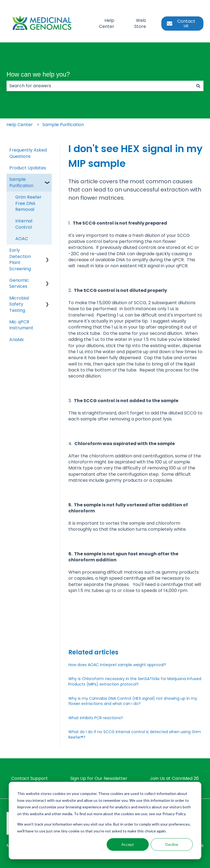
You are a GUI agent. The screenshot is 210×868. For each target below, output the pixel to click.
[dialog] (105, 821)
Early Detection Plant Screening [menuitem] (20, 259)
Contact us (181, 23)
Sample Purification (63, 125)
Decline (172, 844)
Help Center (107, 24)
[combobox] (100, 86)
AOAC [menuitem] (22, 239)
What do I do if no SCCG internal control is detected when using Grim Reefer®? (135, 735)
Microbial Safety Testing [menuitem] (19, 304)
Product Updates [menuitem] (28, 168)
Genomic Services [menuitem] (19, 283)
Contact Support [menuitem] (30, 778)
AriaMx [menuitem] (17, 340)
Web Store (140, 24)
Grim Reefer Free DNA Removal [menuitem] (28, 203)
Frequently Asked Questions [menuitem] (28, 153)
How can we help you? (38, 74)
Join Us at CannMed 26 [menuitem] (174, 778)
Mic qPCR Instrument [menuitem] (21, 325)
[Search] (198, 86)
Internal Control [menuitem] (24, 224)
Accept (128, 844)
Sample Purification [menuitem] (21, 182)
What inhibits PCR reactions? (96, 718)
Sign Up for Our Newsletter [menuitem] (99, 778)
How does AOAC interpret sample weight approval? (117, 665)
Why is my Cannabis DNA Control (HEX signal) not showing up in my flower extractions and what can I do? (133, 701)
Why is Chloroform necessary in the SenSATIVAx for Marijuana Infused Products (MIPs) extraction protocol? (135, 681)
